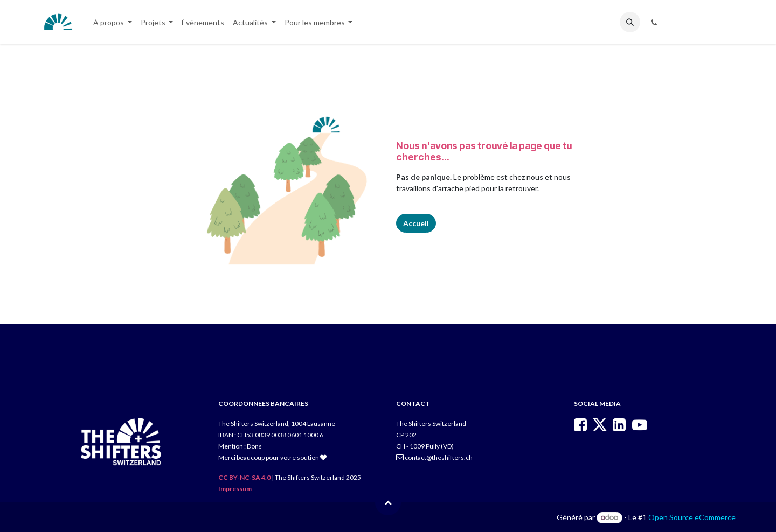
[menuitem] (113, 22)
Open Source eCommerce (692, 517)
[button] (630, 22)
